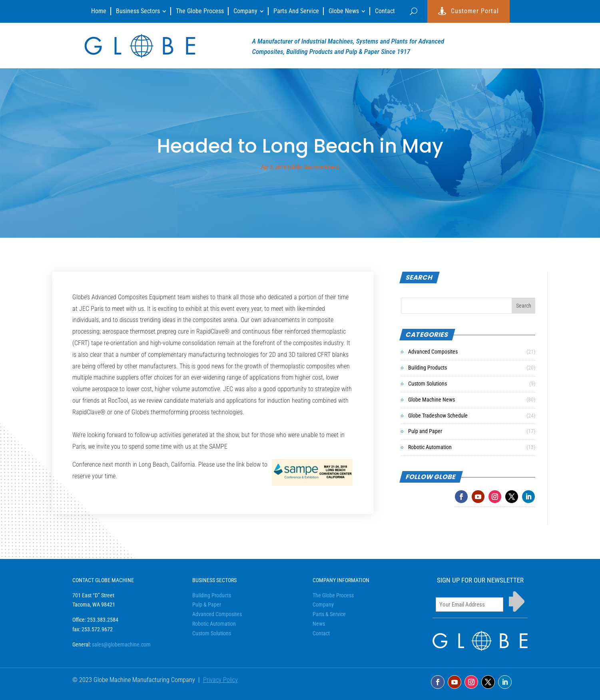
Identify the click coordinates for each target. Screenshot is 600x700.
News (319, 624)
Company (323, 605)
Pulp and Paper (425, 431)
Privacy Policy (220, 680)
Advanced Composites (433, 352)
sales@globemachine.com (121, 644)
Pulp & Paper (207, 605)
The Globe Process (333, 595)
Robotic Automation (430, 447)
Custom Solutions (428, 384)
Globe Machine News (313, 167)
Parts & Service (329, 614)
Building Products (428, 368)
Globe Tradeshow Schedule (438, 416)
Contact (321, 633)
